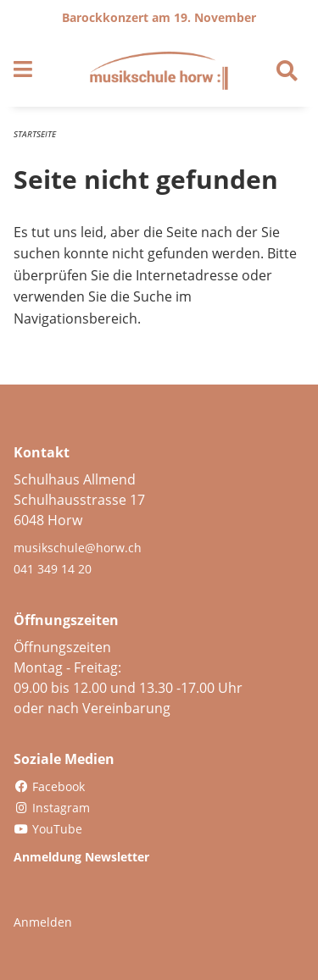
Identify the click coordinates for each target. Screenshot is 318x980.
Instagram (52, 808)
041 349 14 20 (53, 569)
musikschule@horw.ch (78, 548)
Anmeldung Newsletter (81, 857)
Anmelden (43, 922)
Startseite (35, 134)
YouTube (48, 829)
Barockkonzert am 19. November (159, 17)
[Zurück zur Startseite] (159, 70)
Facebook (49, 786)
